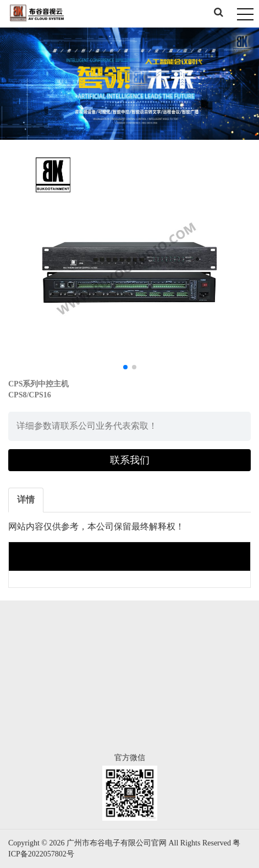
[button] (125, 367)
